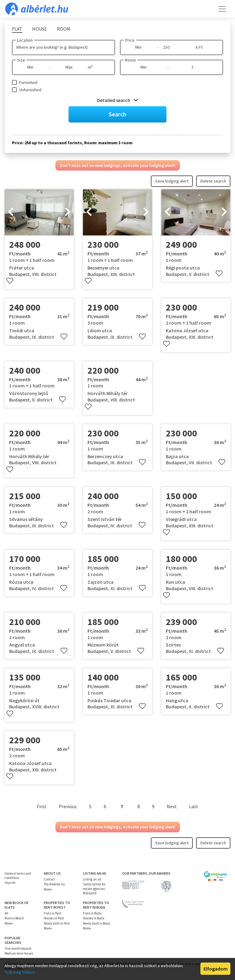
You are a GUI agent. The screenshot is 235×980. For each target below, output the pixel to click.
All (6, 913)
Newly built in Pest (57, 923)
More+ (48, 889)
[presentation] (11, 213)
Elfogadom (216, 969)
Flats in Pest (52, 913)
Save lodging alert (172, 181)
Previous (68, 806)
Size (21, 60)
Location (25, 40)
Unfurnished (30, 90)
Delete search (213, 181)
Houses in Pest (54, 918)
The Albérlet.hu (54, 884)
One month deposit (18, 948)
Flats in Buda (92, 913)
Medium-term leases (19, 953)
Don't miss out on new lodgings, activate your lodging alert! (118, 165)
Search (117, 114)
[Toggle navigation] (222, 9)
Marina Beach (14, 918)
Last (194, 806)
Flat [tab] (17, 29)
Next (172, 806)
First (42, 806)
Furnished (28, 82)
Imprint (10, 883)
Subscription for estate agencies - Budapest (95, 889)
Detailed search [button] (117, 100)
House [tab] (40, 29)
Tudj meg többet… (22, 972)
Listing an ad (92, 879)
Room (131, 60)
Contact (49, 879)
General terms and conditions (18, 876)
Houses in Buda (94, 918)
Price (130, 40)
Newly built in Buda (97, 923)
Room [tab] (64, 29)
